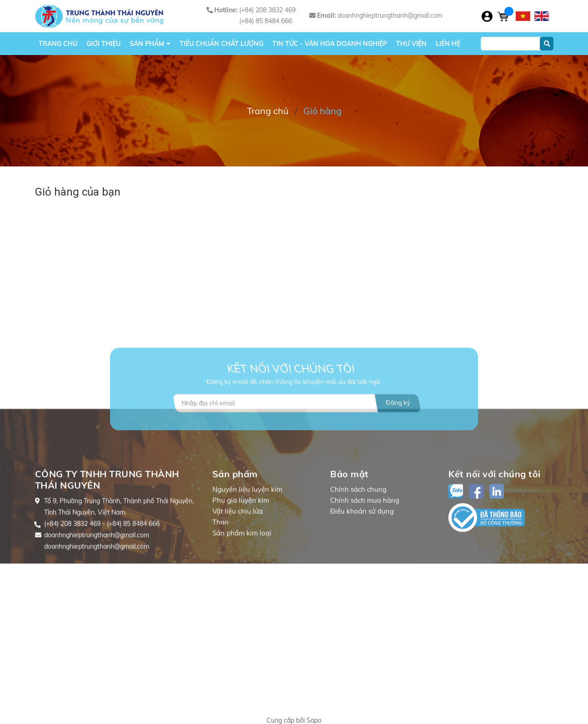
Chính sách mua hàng (365, 551)
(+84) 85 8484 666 (266, 21)
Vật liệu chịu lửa (238, 561)
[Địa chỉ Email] (297, 430)
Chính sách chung (358, 540)
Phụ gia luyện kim (241, 551)
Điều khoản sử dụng (362, 561)
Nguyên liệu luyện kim (247, 540)
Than (221, 572)
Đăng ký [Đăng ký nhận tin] (398, 430)
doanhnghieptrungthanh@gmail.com (390, 15)
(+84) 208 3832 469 (267, 10)
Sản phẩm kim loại (242, 583)
